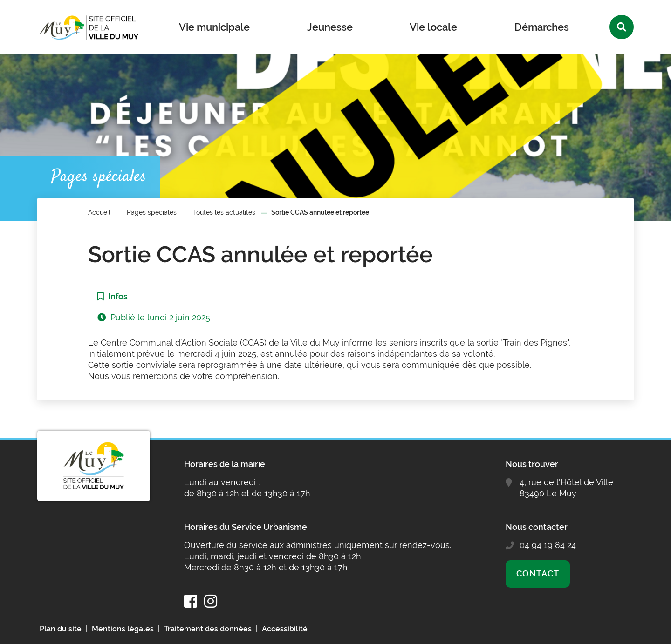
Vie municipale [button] (214, 27)
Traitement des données (208, 629)
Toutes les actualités (224, 212)
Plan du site (61, 629)
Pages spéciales (152, 212)
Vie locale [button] (433, 27)
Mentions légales (123, 629)
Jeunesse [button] (330, 27)
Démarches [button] (542, 27)
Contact (537, 573)
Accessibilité (285, 629)
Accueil (99, 212)
